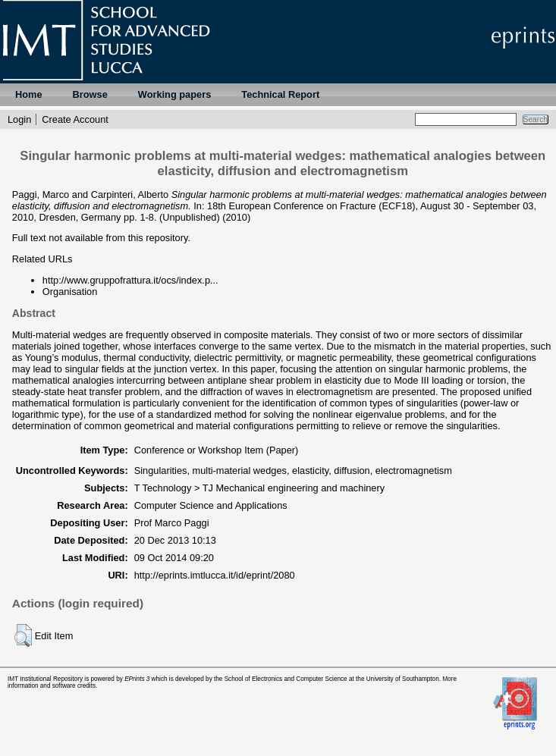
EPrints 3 (137, 679)
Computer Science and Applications (211, 505)
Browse (90, 94)
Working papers (174, 94)
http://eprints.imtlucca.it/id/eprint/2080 (215, 575)
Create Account (75, 119)
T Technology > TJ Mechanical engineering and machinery (259, 488)
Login (19, 119)
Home (29, 94)
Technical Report (280, 94)
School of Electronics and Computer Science (286, 679)
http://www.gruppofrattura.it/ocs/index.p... (130, 280)
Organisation (70, 292)
